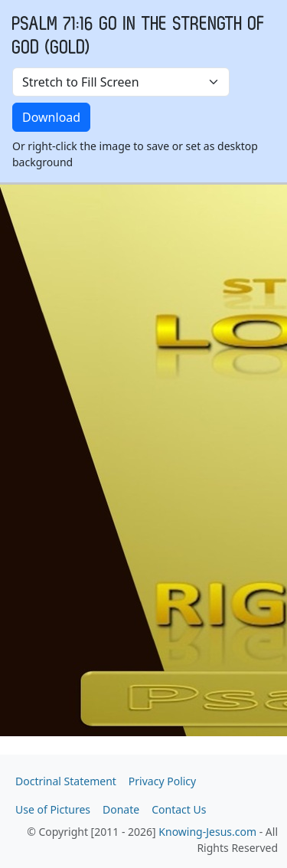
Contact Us (179, 809)
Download (51, 117)
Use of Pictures (53, 809)
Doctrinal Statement (66, 781)
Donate (121, 809)
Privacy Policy (162, 781)
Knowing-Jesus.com (207, 832)
